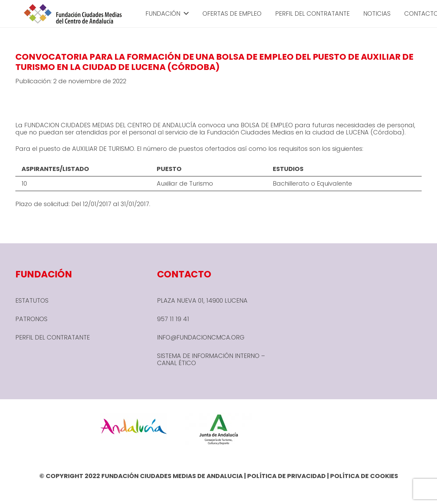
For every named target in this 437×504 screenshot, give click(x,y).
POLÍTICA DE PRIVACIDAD (286, 476)
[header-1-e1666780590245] (73, 14)
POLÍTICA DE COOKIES (364, 476)
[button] (184, 14)
